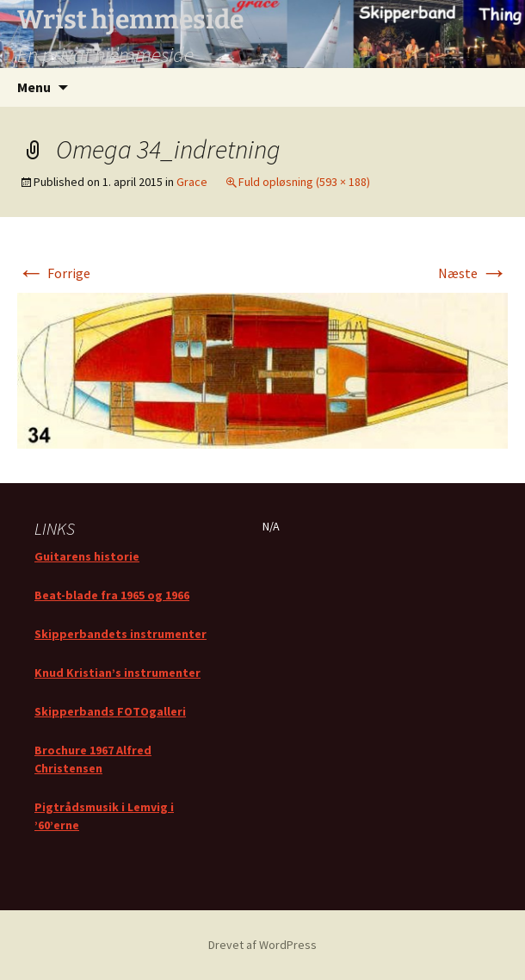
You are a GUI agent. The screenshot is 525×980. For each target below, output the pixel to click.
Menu (34, 87)
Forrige (54, 273)
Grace (192, 182)
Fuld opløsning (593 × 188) (304, 182)
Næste (473, 273)
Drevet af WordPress (262, 945)
